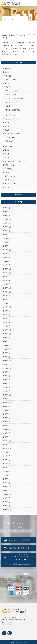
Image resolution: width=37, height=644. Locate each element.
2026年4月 (7, 208)
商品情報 (6, 150)
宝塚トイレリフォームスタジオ (14, 161)
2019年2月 (7, 387)
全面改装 (6, 126)
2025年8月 (7, 231)
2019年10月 (7, 368)
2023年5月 (7, 280)
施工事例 (6, 172)
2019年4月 (7, 380)
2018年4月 (7, 426)
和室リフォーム (8, 146)
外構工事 (6, 154)
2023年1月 (7, 284)
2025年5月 (7, 238)
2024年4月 (7, 261)
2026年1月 (7, 215)
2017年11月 (7, 445)
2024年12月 (7, 250)
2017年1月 (7, 483)
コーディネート (11, 95)
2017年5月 (7, 468)
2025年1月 (7, 246)
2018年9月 (7, 406)
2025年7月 (7, 235)
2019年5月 (7, 376)
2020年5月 (7, 342)
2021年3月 (7, 322)
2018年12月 (7, 395)
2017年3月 (7, 475)
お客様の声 (7, 68)
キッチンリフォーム (10, 80)
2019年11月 (7, 364)
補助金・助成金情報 (13, 110)
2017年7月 (7, 460)
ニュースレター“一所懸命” (15, 98)
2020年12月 (7, 330)
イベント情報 (8, 76)
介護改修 (6, 123)
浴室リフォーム (8, 180)
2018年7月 (7, 414)
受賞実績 (9, 141)
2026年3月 (7, 212)
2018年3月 (7, 429)
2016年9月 (7, 498)
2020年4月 (7, 345)
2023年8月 (7, 277)
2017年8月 (7, 456)
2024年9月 (7, 254)
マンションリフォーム (11, 119)
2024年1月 (7, 265)
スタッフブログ (8, 83)
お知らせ (6, 72)
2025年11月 (7, 223)
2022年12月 (7, 288)
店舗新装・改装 (8, 165)
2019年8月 (7, 372)
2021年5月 (7, 319)
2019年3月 (7, 383)
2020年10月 (7, 334)
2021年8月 (7, 315)
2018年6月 (7, 418)
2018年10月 (7, 403)
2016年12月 (7, 487)
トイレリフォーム (9, 115)
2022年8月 (7, 296)
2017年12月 (7, 441)
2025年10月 (7, 227)
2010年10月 (7, 510)
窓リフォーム (8, 187)
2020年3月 (7, 349)
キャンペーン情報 (12, 91)
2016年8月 (7, 502)
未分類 (8, 106)
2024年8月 (7, 257)
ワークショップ (11, 102)
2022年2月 (7, 303)
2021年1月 (7, 326)
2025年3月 (7, 242)
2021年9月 (7, 311)
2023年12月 (7, 269)
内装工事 (6, 130)
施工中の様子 (8, 169)
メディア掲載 (10, 137)
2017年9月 (7, 452)
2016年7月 (7, 506)
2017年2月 (7, 479)
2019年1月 (7, 391)
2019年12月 (7, 361)
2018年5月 (7, 422)
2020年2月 (7, 353)
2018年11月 (7, 399)
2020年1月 (7, 357)
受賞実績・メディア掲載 (12, 134)
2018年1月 (7, 437)
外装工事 (6, 158)
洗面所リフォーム (9, 176)
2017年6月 (7, 464)
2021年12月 (7, 307)
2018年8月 (7, 410)
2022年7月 (7, 300)
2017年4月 (7, 471)
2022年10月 (7, 292)
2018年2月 (7, 433)
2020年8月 (7, 338)
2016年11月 (7, 490)
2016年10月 (7, 494)
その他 (8, 87)
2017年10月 (7, 448)
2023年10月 (7, 273)
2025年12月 (7, 219)
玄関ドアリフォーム (10, 184)
